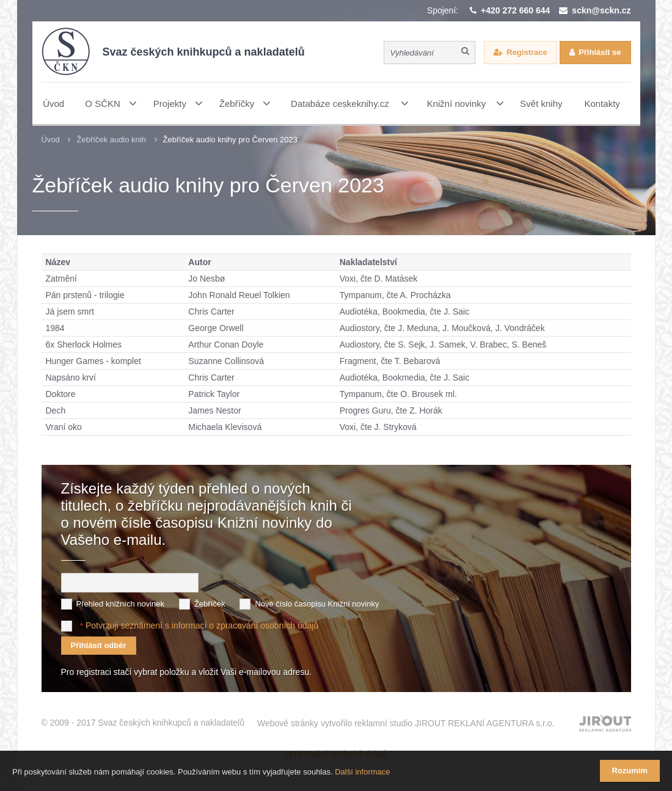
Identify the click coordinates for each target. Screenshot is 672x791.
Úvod (51, 140)
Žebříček (210, 604)
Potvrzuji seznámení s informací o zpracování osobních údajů (202, 625)
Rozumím (630, 771)
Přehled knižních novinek (121, 604)
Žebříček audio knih (111, 140)
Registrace (527, 52)
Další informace (362, 772)
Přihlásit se (600, 52)
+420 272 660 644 (515, 10)
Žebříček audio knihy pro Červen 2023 (230, 140)
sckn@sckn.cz (601, 10)
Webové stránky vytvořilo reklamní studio (406, 723)
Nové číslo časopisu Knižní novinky (317, 604)
